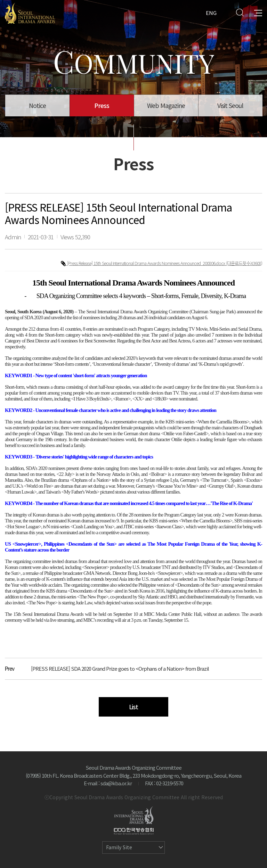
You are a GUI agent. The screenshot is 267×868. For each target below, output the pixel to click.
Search (240, 12)
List (134, 707)
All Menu (258, 12)
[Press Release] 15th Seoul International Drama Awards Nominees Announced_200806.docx (147, 263)
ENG (211, 12)
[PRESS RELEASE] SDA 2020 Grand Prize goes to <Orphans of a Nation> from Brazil (120, 668)
